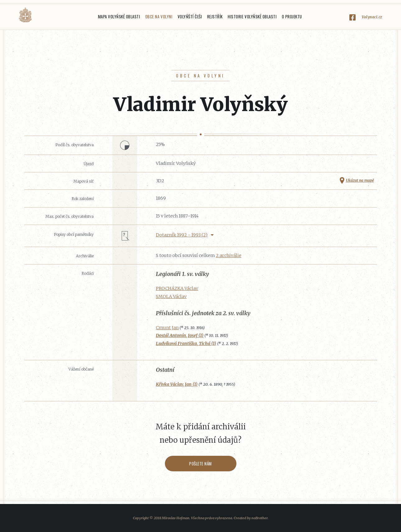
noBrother (259, 518)
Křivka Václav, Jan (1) (177, 384)
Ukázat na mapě (360, 180)
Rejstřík (215, 16)
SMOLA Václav (171, 296)
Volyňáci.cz (25, 15)
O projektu (292, 16)
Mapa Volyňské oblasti (119, 16)
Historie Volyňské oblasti (252, 16)
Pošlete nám (201, 464)
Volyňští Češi (190, 16)
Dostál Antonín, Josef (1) (180, 335)
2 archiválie (229, 255)
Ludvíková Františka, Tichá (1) (186, 343)
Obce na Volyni (159, 16)
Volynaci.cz (372, 17)
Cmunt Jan (167, 328)
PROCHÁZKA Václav (177, 288)
